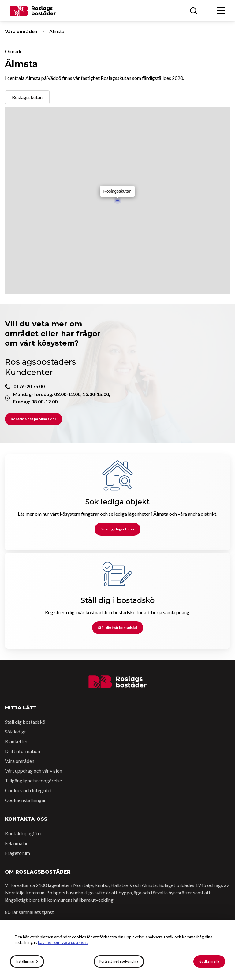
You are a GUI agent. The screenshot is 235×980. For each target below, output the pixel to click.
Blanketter (16, 741)
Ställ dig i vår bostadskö (118, 627)
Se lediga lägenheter (117, 529)
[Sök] (194, 11)
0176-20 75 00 (29, 386)
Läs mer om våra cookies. (63, 942)
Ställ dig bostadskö (25, 722)
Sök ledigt (15, 731)
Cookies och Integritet (28, 790)
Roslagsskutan (27, 97)
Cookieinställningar (25, 800)
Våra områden (21, 31)
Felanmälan (17, 843)
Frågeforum (17, 853)
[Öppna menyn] (221, 11)
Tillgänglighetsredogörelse (33, 780)
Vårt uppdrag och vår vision (34, 771)
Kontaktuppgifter (24, 833)
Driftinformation (22, 751)
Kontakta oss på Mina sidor (34, 419)
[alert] (117, 950)
